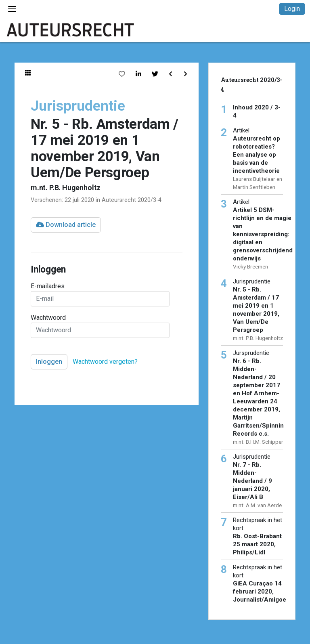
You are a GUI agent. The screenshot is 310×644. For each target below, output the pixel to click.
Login (292, 9)
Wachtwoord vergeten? (105, 362)
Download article (66, 225)
